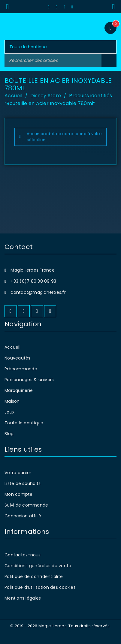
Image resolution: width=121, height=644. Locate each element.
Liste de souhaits (23, 483)
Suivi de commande (26, 505)
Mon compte (19, 494)
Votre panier (18, 473)
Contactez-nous (23, 555)
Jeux (9, 412)
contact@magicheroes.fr (38, 292)
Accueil (13, 96)
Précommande (21, 369)
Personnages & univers (29, 380)
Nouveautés (18, 358)
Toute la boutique (24, 423)
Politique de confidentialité (34, 576)
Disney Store (46, 96)
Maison (12, 401)
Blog (9, 434)
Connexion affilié (23, 516)
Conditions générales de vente (38, 566)
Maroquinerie (19, 390)
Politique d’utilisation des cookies (40, 587)
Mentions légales (23, 598)
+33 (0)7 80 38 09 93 (33, 281)
